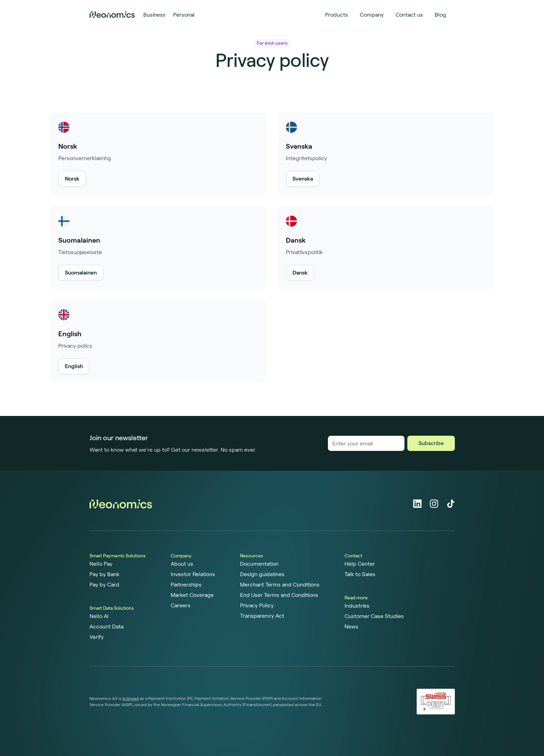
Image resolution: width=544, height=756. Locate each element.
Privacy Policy (257, 606)
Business (154, 15)
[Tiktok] (451, 504)
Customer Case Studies (374, 616)
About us (182, 564)
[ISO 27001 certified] (436, 702)
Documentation (259, 564)
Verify (97, 637)
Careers (181, 606)
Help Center (360, 564)
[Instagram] (434, 504)
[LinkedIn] (417, 504)
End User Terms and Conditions (279, 595)
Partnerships (186, 585)
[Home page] (112, 15)
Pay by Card (104, 585)
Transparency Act (262, 616)
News (351, 627)
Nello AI (99, 616)
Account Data (107, 627)
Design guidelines (262, 574)
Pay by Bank (104, 574)
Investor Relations (193, 574)
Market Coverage (192, 595)
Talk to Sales (360, 574)
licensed (131, 698)
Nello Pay (101, 564)
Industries (357, 606)
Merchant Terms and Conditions (280, 585)
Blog (440, 15)
